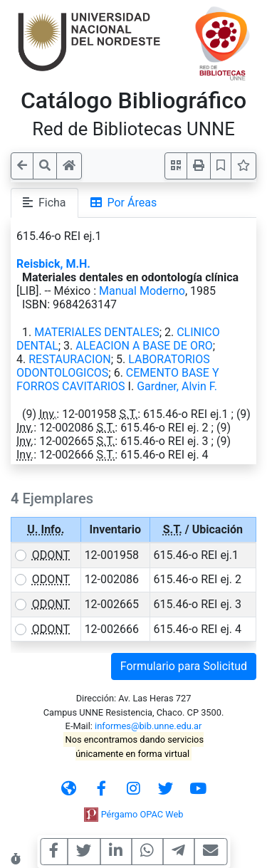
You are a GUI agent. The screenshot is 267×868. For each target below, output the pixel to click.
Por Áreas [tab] (124, 203)
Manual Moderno (142, 291)
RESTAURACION (69, 359)
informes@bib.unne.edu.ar (148, 726)
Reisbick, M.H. (53, 264)
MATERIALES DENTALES (97, 332)
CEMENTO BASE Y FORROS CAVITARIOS (118, 380)
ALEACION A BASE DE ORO (144, 346)
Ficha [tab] (44, 203)
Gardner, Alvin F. (177, 386)
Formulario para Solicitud (184, 666)
